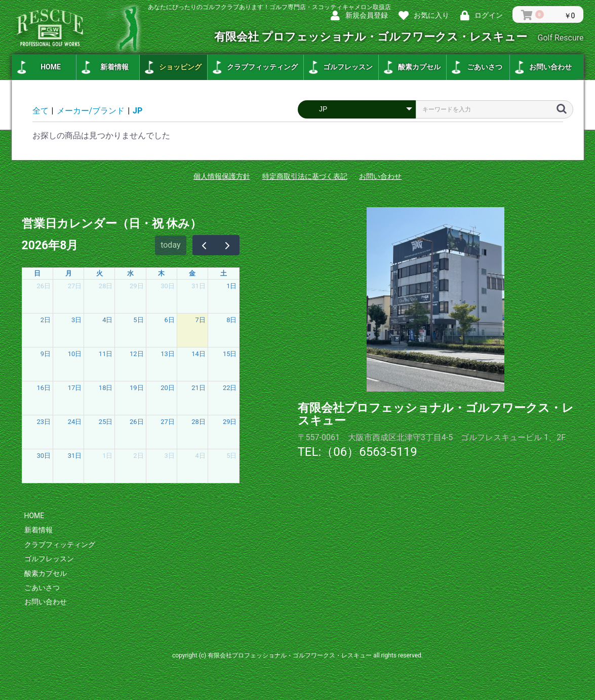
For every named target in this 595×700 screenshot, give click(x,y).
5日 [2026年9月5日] (231, 456)
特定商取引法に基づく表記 (305, 176)
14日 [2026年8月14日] (199, 354)
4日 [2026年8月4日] (107, 320)
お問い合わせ (550, 67)
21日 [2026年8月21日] (199, 388)
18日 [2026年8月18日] (106, 388)
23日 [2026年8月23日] (44, 422)
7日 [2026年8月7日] (201, 320)
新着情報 (114, 67)
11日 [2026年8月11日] (106, 354)
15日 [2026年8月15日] (230, 354)
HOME (51, 67)
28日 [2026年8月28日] (199, 422)
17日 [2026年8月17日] (75, 388)
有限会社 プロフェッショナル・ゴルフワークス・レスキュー (399, 37)
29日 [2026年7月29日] (137, 286)
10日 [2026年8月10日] (75, 354)
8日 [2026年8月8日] (231, 320)
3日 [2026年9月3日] (169, 456)
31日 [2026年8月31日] (75, 456)
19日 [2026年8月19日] (137, 388)
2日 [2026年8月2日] (46, 320)
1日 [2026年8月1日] (231, 286)
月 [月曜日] (69, 273)
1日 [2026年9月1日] (107, 456)
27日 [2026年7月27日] (75, 286)
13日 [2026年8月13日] (168, 354)
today (170, 245)
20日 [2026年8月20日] (168, 388)
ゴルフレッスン (348, 67)
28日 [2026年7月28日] (106, 286)
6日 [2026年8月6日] (169, 320)
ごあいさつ (485, 67)
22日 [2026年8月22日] (230, 388)
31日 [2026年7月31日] (199, 286)
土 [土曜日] (224, 273)
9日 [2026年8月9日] (46, 354)
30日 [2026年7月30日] (168, 286)
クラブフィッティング (262, 67)
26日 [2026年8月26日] (137, 422)
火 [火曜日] (100, 273)
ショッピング (180, 67)
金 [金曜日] (192, 273)
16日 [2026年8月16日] (44, 388)
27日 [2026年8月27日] (168, 422)
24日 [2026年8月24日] (75, 422)
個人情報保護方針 (222, 176)
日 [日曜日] (37, 273)
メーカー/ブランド (91, 111)
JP (137, 111)
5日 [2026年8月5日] (138, 320)
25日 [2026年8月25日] (106, 422)
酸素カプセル (419, 67)
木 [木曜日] (161, 273)
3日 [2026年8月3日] (76, 320)
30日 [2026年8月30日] (44, 456)
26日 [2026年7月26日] (44, 286)
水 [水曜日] (130, 273)
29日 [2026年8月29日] (230, 422)
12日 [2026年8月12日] (137, 354)
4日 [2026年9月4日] (201, 456)
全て (41, 111)
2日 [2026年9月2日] (138, 456)
